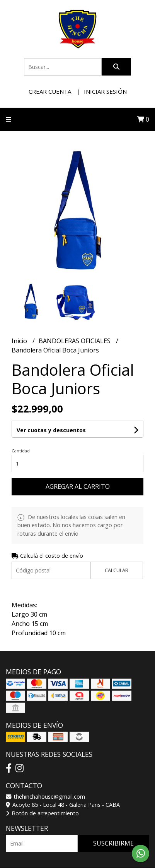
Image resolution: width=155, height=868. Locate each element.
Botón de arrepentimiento (42, 813)
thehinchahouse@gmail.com (45, 797)
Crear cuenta (50, 91)
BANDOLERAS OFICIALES (75, 341)
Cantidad (21, 451)
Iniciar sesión (105, 91)
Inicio (20, 341)
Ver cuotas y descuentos (51, 430)
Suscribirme (113, 843)
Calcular (117, 570)
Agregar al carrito (78, 486)
